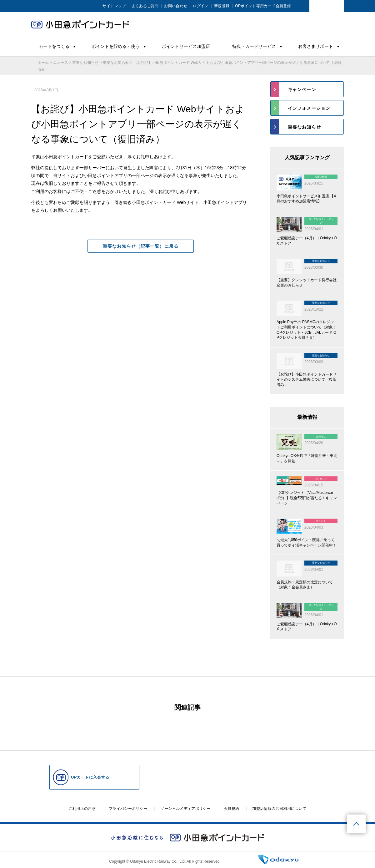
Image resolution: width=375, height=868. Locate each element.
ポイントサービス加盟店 (186, 46)
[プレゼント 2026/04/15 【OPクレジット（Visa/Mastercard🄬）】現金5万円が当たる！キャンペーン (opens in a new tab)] (307, 492)
